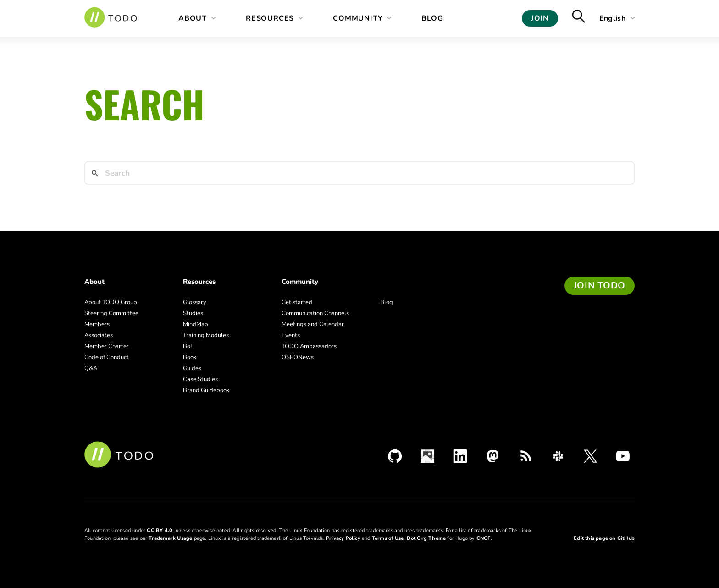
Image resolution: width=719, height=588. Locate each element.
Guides (192, 368)
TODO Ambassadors (309, 346)
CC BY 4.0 (160, 530)
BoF (188, 346)
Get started (297, 302)
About (193, 18)
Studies (193, 313)
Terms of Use (388, 538)
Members (97, 324)
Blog (432, 18)
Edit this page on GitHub (604, 538)
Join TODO (600, 286)
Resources (270, 18)
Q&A (91, 368)
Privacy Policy (343, 538)
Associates (99, 335)
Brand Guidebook (206, 390)
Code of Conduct (107, 357)
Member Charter (107, 346)
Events (291, 335)
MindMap (196, 324)
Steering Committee (111, 313)
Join (540, 18)
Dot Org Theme (426, 538)
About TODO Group (111, 302)
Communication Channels (315, 313)
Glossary (195, 302)
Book (190, 357)
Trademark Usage (170, 538)
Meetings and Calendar (313, 324)
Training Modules (206, 335)
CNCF (484, 538)
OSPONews (298, 357)
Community (358, 18)
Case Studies (200, 379)
